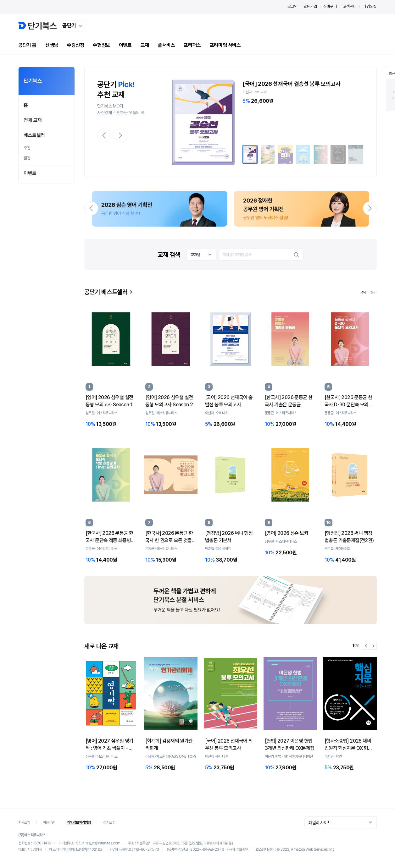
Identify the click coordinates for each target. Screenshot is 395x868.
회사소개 (24, 822)
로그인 (292, 6)
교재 (145, 45)
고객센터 (349, 6)
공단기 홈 (27, 45)
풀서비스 (166, 45)
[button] (104, 135)
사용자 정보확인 (237, 849)
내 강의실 (370, 6)
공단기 (73, 26)
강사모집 (109, 822)
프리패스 (192, 45)
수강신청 (75, 45)
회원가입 (310, 6)
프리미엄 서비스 (225, 45)
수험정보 (101, 45)
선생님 (52, 45)
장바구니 (330, 6)
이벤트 (125, 45)
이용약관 (49, 822)
